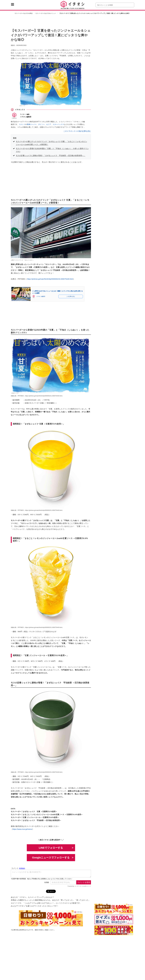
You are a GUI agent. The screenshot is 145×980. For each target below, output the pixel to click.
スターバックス (58, 124)
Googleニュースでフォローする (51, 858)
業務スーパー (32, 124)
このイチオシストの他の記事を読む (77, 131)
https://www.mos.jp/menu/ (22, 829)
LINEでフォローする (51, 848)
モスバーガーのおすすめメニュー (46, 13)
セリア (49, 124)
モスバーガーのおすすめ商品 (24, 13)
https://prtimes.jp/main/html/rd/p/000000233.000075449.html (50, 279)
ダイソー (41, 124)
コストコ (22, 124)
